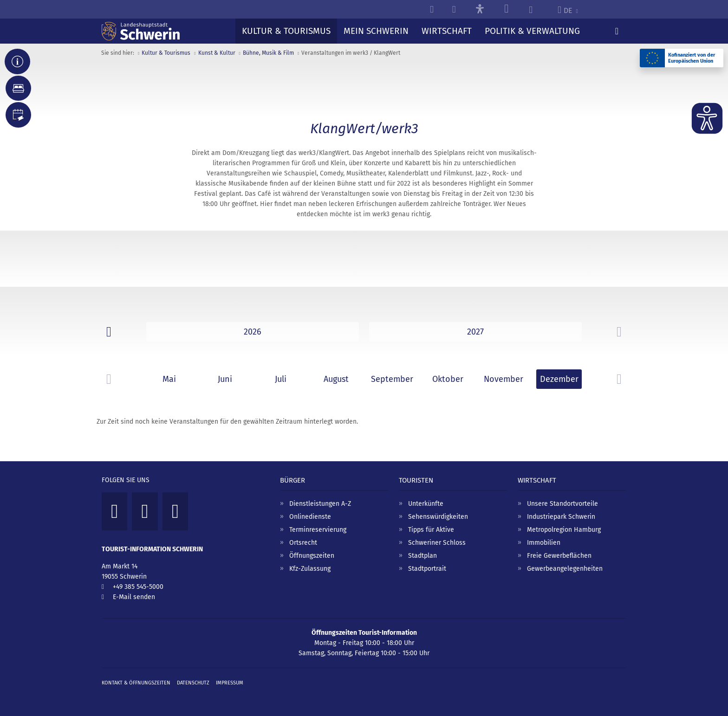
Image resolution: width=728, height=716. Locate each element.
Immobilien (544, 543)
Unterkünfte (426, 504)
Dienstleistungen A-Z (320, 504)
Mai (169, 379)
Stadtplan (422, 556)
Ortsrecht (303, 543)
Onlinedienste (310, 517)
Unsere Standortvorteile (562, 504)
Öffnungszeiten (312, 556)
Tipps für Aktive (431, 530)
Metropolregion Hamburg (564, 530)
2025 (253, 332)
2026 (475, 332)
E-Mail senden (134, 597)
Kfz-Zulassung (310, 569)
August (336, 379)
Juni (225, 379)
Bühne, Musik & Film (268, 53)
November (504, 379)
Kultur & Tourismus (166, 53)
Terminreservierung (318, 530)
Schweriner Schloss (437, 543)
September (392, 379)
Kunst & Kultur (217, 53)
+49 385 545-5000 (138, 587)
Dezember (559, 379)
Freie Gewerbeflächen (559, 556)
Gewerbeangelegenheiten (565, 569)
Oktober (448, 379)
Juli (281, 379)
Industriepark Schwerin (561, 517)
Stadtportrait (427, 569)
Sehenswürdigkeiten (438, 517)
